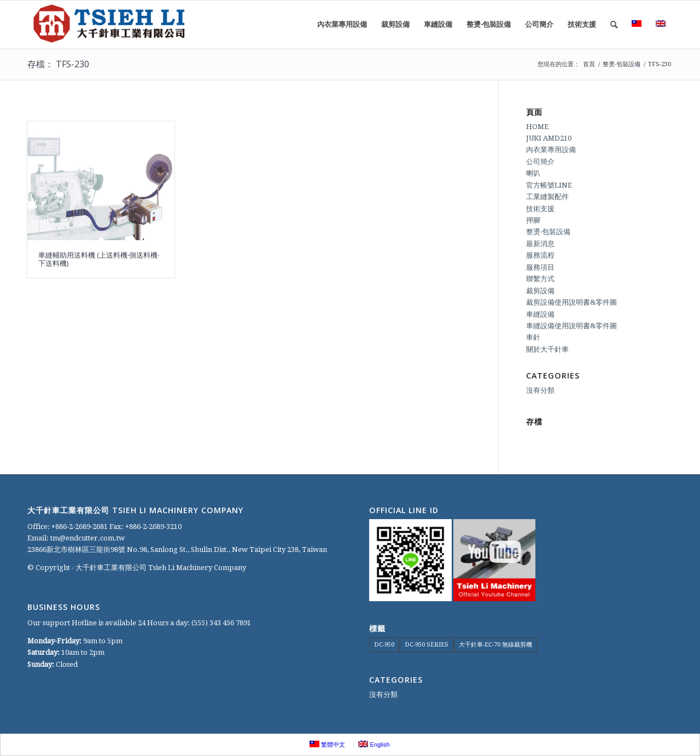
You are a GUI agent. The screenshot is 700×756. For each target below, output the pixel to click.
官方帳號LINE (549, 185)
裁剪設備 (540, 291)
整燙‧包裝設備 (548, 232)
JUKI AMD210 (549, 138)
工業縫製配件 (547, 197)
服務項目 (540, 267)
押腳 (533, 220)
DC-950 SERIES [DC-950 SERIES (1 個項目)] (427, 645)
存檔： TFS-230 (58, 64)
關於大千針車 (547, 349)
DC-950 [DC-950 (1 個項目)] (384, 645)
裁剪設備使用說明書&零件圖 (571, 302)
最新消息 (540, 244)
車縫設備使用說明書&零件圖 (571, 326)
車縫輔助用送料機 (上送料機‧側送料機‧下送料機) (99, 259)
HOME (537, 127)
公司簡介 (540, 162)
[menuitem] (342, 25)
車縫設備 (540, 314)
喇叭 (533, 173)
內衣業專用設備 (551, 150)
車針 (533, 337)
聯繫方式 (540, 279)
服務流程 (540, 255)
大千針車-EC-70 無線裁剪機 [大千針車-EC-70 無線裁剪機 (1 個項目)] (495, 645)
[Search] (614, 25)
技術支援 (540, 209)
